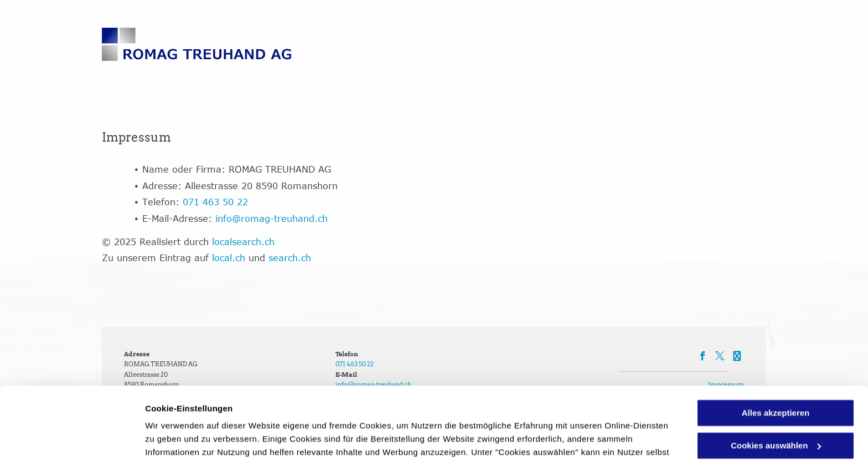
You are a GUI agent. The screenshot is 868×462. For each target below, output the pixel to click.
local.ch (229, 258)
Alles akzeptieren (776, 344)
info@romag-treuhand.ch (272, 219)
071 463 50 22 (215, 202)
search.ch (290, 258)
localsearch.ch (243, 242)
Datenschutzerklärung (417, 410)
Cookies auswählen (184, 440)
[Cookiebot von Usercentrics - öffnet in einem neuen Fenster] (72, 440)
